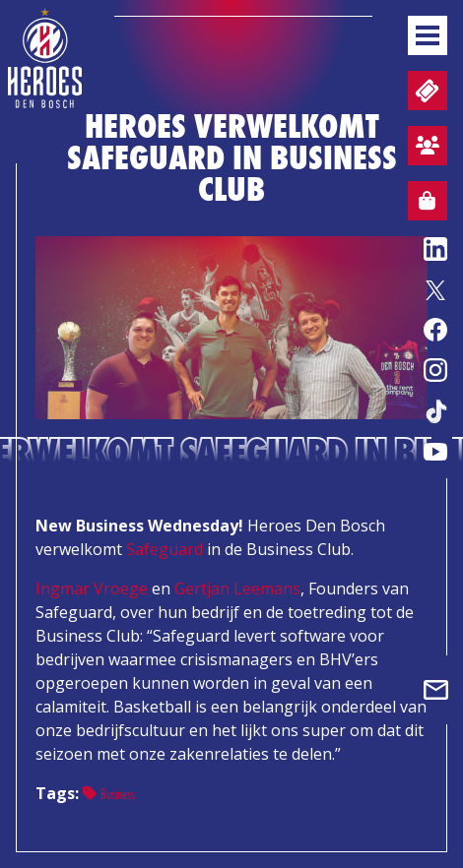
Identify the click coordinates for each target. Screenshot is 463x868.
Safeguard (165, 549)
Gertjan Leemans (237, 589)
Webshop (422, 204)
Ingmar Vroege (92, 589)
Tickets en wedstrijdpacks (425, 91)
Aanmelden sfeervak (424, 149)
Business (109, 794)
